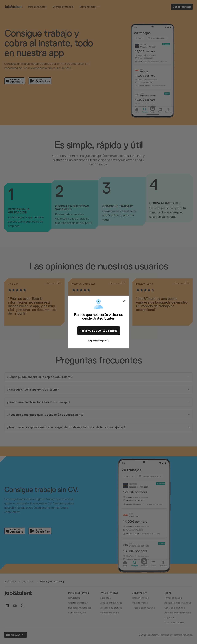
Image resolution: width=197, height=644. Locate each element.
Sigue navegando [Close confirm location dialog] (98, 340)
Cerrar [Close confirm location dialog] (124, 301)
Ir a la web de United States (99, 331)
